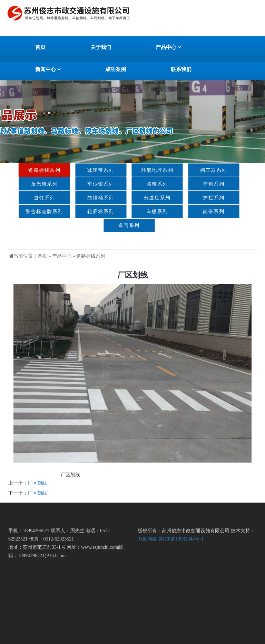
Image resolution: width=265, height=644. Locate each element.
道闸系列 (122, 225)
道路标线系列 (37, 170)
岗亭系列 (206, 212)
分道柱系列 (150, 198)
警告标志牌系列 (37, 212)
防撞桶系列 (93, 198)
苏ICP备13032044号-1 (181, 539)
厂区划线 (37, 483)
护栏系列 (206, 198)
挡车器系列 (206, 170)
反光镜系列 (37, 184)
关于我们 (101, 47)
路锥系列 (150, 184)
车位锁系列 (93, 184)
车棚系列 (150, 212)
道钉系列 (37, 198)
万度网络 (147, 539)
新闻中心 (48, 69)
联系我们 (181, 69)
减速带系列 (93, 170)
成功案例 (116, 69)
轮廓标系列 (93, 212)
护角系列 (206, 184)
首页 (40, 47)
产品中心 (168, 47)
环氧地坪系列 (150, 170)
